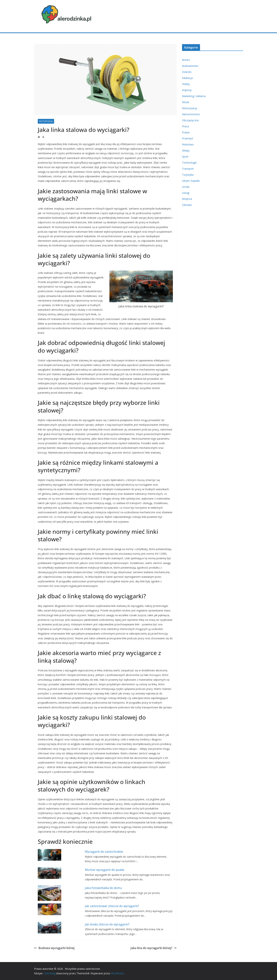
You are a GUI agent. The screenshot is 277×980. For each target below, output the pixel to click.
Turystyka (188, 175)
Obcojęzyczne (190, 120)
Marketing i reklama (194, 96)
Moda (186, 102)
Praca (185, 126)
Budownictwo (190, 66)
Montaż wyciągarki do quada (104, 870)
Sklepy (186, 150)
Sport (185, 157)
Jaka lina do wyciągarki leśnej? (154, 948)
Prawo (186, 132)
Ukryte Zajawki (191, 181)
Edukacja (187, 78)
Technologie (189, 163)
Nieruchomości (191, 114)
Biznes (186, 60)
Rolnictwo (188, 144)
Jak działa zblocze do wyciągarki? (107, 924)
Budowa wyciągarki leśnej (54, 948)
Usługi (186, 193)
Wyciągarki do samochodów (104, 852)
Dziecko (187, 72)
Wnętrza (187, 199)
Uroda (186, 187)
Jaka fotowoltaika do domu (103, 888)
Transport (188, 169)
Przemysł (188, 138)
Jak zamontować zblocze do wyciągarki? (112, 906)
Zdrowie (187, 205)
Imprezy (187, 90)
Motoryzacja (46, 121)
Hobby (186, 84)
